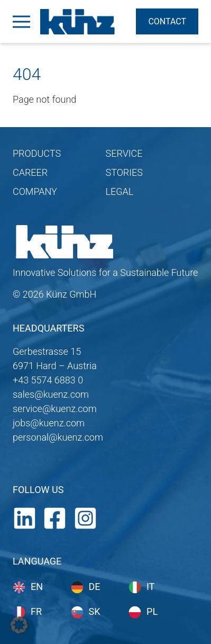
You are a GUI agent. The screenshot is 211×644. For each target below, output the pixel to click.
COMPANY (35, 191)
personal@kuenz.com (58, 437)
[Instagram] (85, 517)
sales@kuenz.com (51, 394)
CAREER (30, 172)
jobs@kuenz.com (49, 423)
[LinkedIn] (25, 517)
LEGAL (120, 191)
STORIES (124, 172)
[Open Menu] (21, 22)
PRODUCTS (37, 153)
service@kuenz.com (55, 409)
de (95, 587)
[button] (19, 625)
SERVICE (124, 153)
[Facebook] (55, 517)
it (150, 587)
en (37, 587)
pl (152, 611)
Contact (167, 21)
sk (95, 611)
